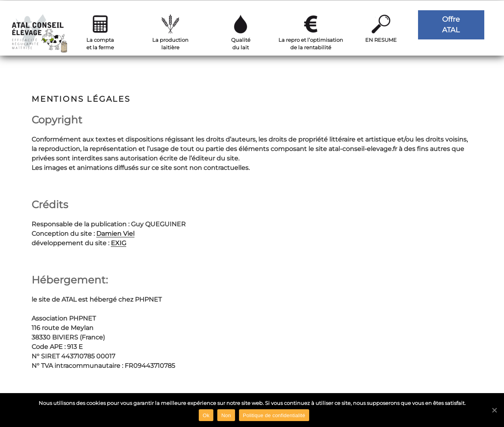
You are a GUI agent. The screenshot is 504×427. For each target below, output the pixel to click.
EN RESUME (381, 40)
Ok (206, 415)
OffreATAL (451, 25)
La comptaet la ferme (100, 44)
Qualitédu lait (241, 44)
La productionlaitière (170, 44)
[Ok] (494, 410)
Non (226, 415)
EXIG (119, 243)
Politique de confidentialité (274, 415)
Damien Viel (115, 234)
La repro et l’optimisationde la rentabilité (311, 44)
